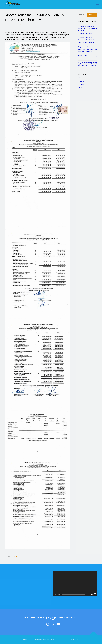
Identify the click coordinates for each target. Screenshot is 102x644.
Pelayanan (81, 81)
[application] (75, 584)
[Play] (55, 594)
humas (30, 24)
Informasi (81, 78)
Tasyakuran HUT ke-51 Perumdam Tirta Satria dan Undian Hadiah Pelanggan (87, 40)
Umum (15, 556)
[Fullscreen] (95, 594)
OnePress (62, 639)
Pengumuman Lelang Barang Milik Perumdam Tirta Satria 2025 (87, 65)
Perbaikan (81, 84)
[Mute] (92, 594)
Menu (97, 4)
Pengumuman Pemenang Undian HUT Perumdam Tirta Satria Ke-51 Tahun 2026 (87, 49)
